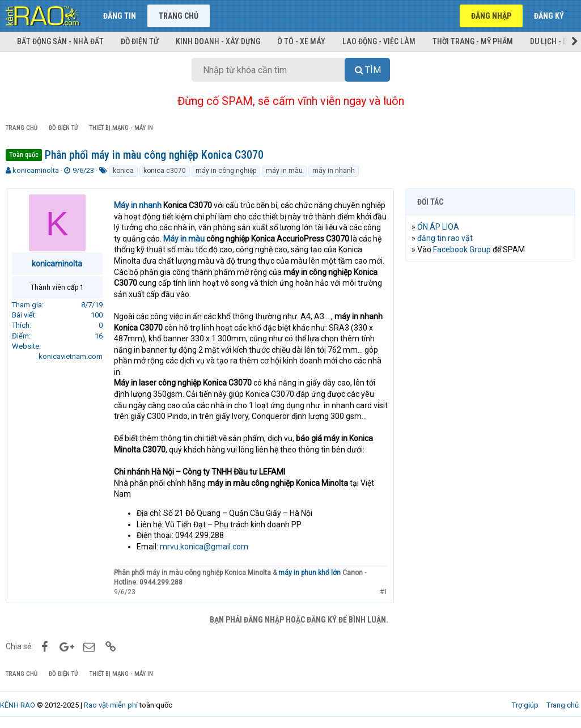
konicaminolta (36, 170)
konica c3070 (165, 171)
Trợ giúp (525, 705)
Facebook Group (462, 249)
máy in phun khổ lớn (309, 573)
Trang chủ (179, 16)
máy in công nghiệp (226, 171)
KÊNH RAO (18, 705)
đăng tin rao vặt (445, 238)
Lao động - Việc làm (379, 41)
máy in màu (284, 171)
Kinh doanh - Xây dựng (218, 41)
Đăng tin (120, 16)
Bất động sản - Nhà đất (60, 41)
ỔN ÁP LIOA (438, 227)
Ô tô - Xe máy (301, 41)
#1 (384, 592)
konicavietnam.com (71, 356)
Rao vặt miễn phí (111, 705)
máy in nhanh (334, 171)
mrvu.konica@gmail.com (204, 547)
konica (123, 171)
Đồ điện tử (140, 41)
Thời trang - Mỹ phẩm (473, 41)
